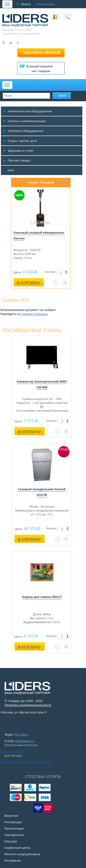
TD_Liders (21, 734)
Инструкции (13, 822)
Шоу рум (11, 841)
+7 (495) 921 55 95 (39, 762)
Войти (26, 4)
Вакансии (11, 816)
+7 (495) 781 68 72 (13, 762)
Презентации (14, 828)
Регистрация (45, 4)
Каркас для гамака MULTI (42, 597)
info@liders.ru (24, 741)
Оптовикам (12, 860)
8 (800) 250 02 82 (12, 751)
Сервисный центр (17, 848)
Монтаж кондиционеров (22, 854)
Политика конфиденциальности (28, 705)
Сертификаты (14, 835)
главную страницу (34, 314)
